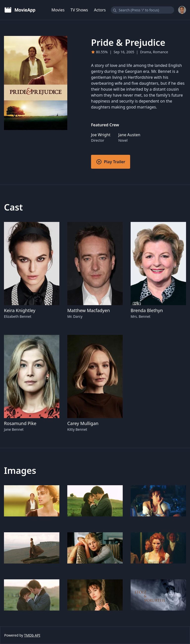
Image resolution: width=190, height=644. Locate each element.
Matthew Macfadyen (89, 310)
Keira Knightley (20, 310)
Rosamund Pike (20, 423)
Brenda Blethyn (147, 310)
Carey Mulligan (83, 423)
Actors (100, 10)
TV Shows (79, 10)
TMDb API (32, 635)
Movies (58, 10)
